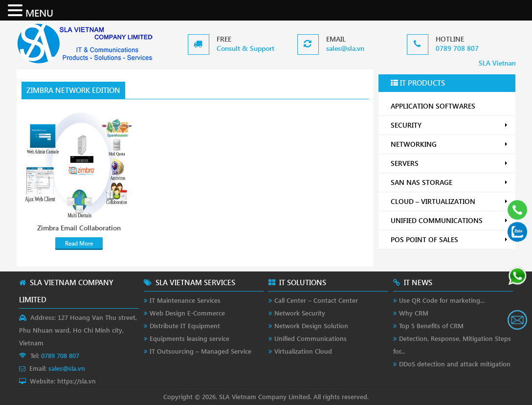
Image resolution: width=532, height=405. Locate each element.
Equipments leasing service (189, 338)
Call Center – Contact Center (316, 300)
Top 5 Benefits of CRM (431, 326)
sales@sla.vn (345, 48)
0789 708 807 (457, 48)
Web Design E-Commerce (187, 313)
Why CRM (414, 313)
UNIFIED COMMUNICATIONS (449, 220)
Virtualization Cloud (303, 351)
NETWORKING (449, 144)
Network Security (300, 313)
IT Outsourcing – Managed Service (200, 351)
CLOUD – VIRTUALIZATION (449, 201)
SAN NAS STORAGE (449, 182)
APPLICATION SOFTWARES (433, 106)
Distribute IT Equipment (185, 326)
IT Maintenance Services (185, 300)
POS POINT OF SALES (449, 239)
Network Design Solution (311, 326)
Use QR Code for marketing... (442, 300)
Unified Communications (310, 338)
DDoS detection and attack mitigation (455, 364)
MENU (39, 12)
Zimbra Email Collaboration (79, 228)
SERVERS (449, 163)
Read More (79, 243)
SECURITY (449, 125)
